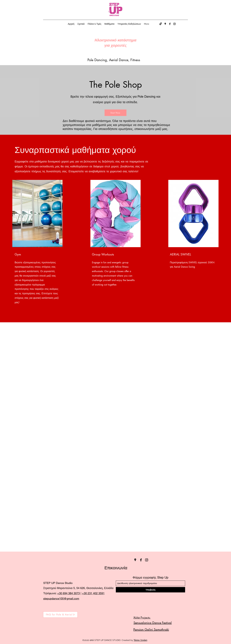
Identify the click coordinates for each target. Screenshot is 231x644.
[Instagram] (174, 24)
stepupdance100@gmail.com (61, 598)
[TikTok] (161, 24)
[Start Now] (115, 113)
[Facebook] (170, 24)
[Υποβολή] (150, 590)
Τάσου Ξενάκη (140, 640)
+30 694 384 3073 (69, 593)
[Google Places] (165, 24)
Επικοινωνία (116, 568)
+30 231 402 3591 (93, 593)
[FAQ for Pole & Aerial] (60, 615)
